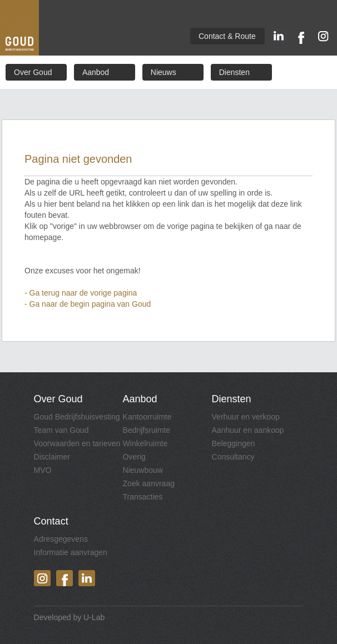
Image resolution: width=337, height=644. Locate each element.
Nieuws (163, 72)
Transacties (143, 497)
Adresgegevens (61, 539)
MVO (43, 470)
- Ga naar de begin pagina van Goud (88, 304)
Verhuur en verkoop (246, 417)
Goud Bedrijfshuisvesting (77, 417)
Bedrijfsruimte (147, 430)
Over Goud (33, 72)
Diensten (234, 72)
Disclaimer (52, 457)
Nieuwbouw (143, 470)
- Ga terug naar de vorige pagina (81, 293)
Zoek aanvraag (149, 483)
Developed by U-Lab (70, 617)
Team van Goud (61, 430)
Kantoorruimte (147, 417)
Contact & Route (227, 36)
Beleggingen (234, 443)
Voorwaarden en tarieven (77, 443)
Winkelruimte (145, 443)
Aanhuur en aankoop (248, 430)
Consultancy (233, 457)
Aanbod (96, 72)
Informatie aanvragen (71, 552)
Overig (134, 457)
